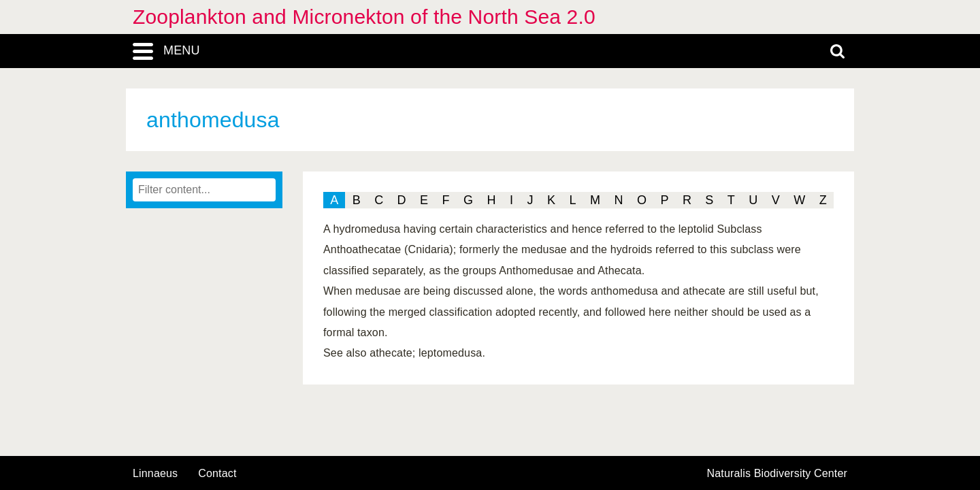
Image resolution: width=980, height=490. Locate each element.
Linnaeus (155, 474)
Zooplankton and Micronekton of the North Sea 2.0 (364, 17)
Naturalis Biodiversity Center (778, 474)
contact (217, 473)
